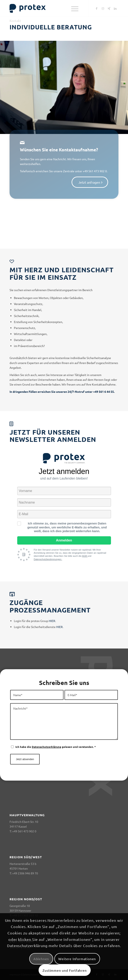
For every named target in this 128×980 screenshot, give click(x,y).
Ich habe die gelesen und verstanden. (56, 747)
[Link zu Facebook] (97, 8)
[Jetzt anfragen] (90, 156)
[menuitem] (75, 8)
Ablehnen (41, 959)
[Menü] (75, 8)
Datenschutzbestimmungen (48, 559)
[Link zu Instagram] (103, 8)
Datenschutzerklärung (46, 747)
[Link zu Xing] (109, 8)
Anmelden (64, 540)
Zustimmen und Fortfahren (65, 970)
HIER (52, 621)
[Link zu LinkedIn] (115, 8)
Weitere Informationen (77, 959)
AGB (85, 556)
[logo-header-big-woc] (53, 8)
